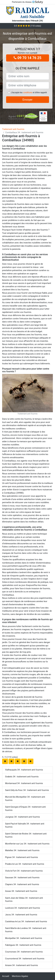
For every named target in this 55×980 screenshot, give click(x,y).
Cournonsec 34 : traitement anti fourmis (24, 952)
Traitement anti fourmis (13, 129)
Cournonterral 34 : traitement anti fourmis (25, 959)
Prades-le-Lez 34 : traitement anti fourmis (25, 864)
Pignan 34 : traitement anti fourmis (22, 857)
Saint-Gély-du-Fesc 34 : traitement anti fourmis (27, 790)
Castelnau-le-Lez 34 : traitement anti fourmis (26, 921)
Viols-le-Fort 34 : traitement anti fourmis (24, 871)
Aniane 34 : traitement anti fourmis (22, 965)
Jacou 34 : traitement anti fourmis (21, 915)
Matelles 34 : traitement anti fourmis (22, 850)
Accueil (6, 976)
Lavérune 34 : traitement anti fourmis (23, 908)
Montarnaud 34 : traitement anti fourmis (24, 783)
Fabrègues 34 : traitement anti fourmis (23, 945)
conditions (28, 92)
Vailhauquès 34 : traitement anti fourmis (24, 770)
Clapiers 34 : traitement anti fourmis (22, 884)
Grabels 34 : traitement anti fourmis (22, 777)
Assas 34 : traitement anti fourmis (21, 891)
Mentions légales (20, 976)
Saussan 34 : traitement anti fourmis (22, 878)
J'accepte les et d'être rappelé (29, 92)
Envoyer (28, 100)
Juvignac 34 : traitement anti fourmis (23, 817)
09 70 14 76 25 (27, 58)
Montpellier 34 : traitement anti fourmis (24, 938)
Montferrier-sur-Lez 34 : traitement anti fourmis (27, 844)
